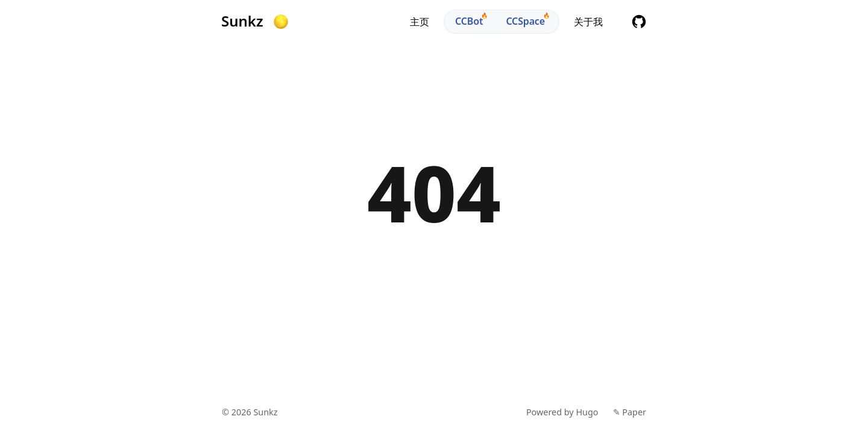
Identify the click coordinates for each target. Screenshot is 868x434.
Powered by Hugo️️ (562, 412)
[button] (281, 22)
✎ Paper (630, 412)
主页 (420, 22)
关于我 (588, 22)
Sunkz (242, 21)
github (639, 22)
